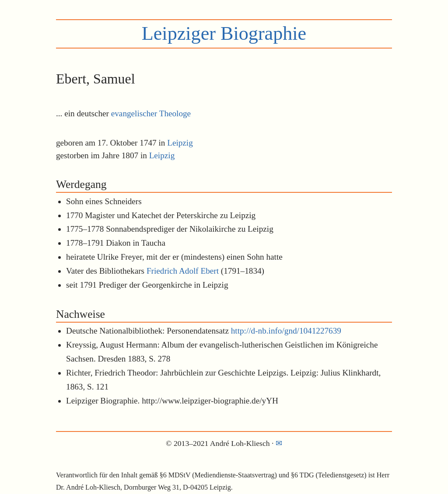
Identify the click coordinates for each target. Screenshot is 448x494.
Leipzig (180, 143)
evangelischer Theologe (151, 113)
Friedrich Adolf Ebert (183, 271)
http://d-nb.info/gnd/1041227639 (286, 331)
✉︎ (279, 443)
